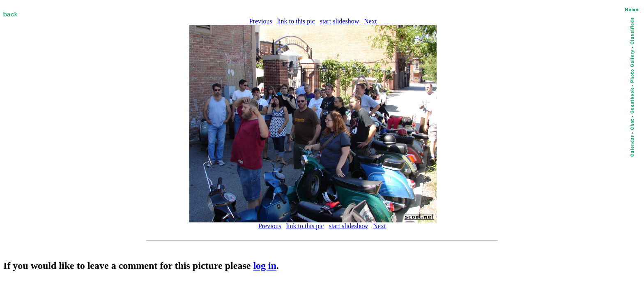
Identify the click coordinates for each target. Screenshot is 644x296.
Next (370, 21)
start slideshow (340, 21)
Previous (261, 21)
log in (265, 266)
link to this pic (296, 21)
